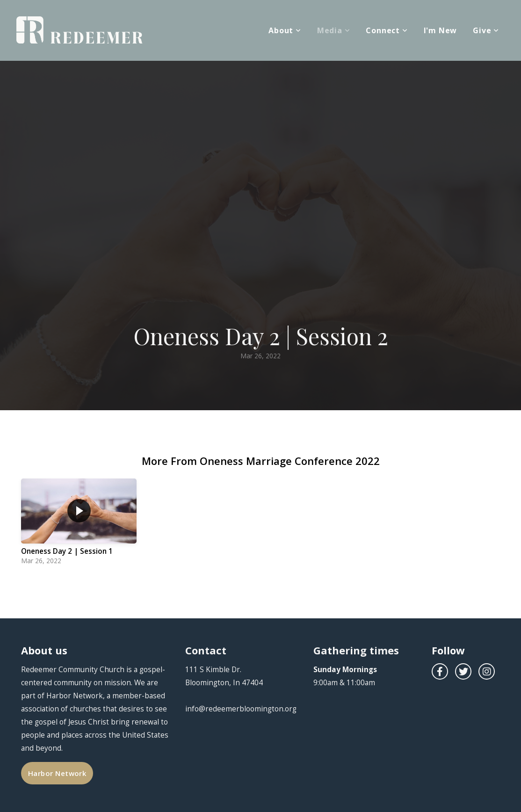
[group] (79, 524)
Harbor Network (57, 773)
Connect (387, 30)
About (285, 30)
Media (334, 30)
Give (486, 30)
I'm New (441, 30)
